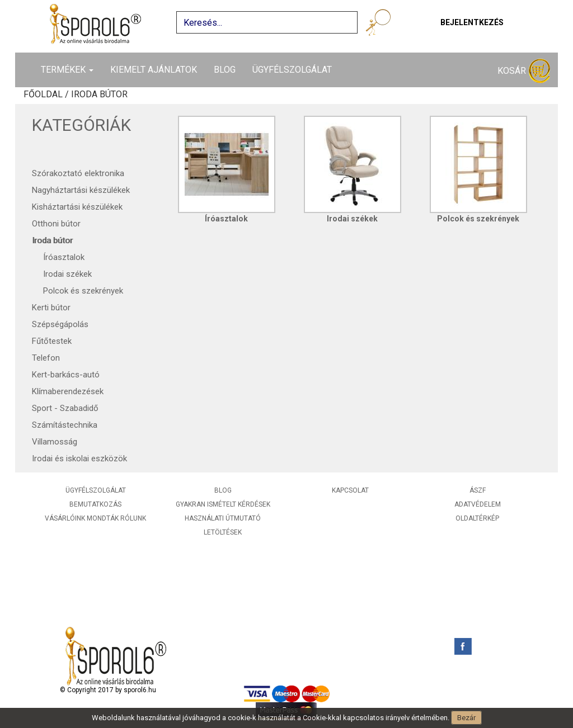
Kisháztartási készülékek (77, 207)
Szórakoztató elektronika (78, 173)
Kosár (524, 71)
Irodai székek (67, 274)
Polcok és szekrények (83, 291)
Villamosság (55, 442)
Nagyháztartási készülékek (81, 190)
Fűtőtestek (52, 341)
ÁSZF (478, 490)
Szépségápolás (60, 324)
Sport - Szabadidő (65, 408)
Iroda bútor (52, 240)
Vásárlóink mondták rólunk (95, 518)
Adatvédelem (478, 504)
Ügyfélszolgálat (292, 70)
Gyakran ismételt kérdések (223, 504)
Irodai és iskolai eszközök (79, 458)
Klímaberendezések (68, 391)
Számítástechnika (65, 425)
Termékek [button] (67, 70)
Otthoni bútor (56, 224)
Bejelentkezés (472, 22)
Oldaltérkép (477, 518)
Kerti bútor (51, 308)
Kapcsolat (350, 490)
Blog (225, 70)
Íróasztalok (64, 257)
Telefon (46, 358)
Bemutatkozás (95, 504)
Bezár (466, 718)
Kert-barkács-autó (66, 375)
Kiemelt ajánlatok (154, 70)
